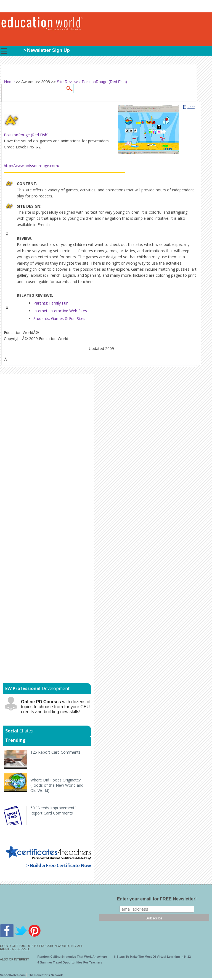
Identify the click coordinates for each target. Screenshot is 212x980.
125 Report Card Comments (55, 752)
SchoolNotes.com (13, 975)
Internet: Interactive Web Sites (60, 311)
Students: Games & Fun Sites (59, 318)
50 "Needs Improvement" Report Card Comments (53, 810)
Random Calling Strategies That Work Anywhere (72, 957)
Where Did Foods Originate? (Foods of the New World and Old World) (57, 785)
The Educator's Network (45, 975)
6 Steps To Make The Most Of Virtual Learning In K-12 (152, 957)
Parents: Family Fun (51, 303)
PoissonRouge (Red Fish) (26, 135)
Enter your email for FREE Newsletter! (157, 899)
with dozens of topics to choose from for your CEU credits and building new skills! (56, 707)
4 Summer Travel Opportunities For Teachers (70, 962)
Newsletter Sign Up (48, 50)
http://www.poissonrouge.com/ (32, 166)
